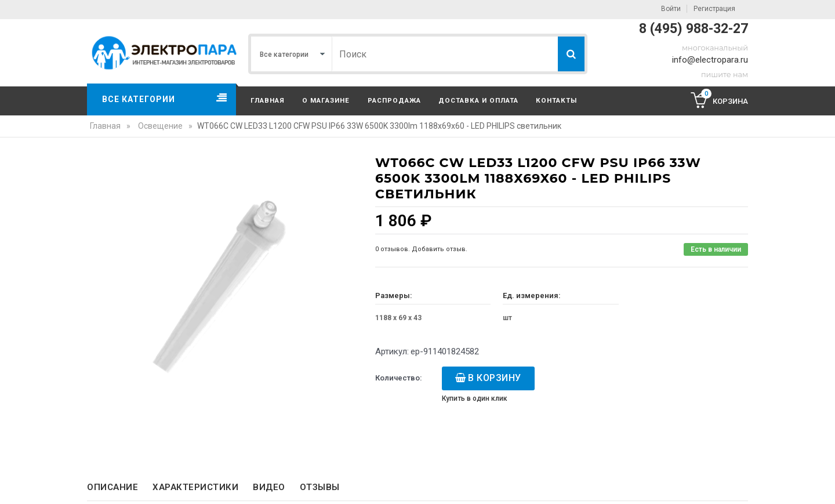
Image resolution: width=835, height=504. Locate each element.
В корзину (495, 378)
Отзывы (320, 487)
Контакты (556, 100)
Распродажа (394, 100)
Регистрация (714, 9)
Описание (112, 487)
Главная (268, 100)
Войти (671, 9)
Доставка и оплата (478, 100)
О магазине (326, 100)
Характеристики (195, 487)
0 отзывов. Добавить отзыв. (421, 249)
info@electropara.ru (710, 60)
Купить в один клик (475, 398)
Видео (269, 487)
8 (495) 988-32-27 (694, 29)
